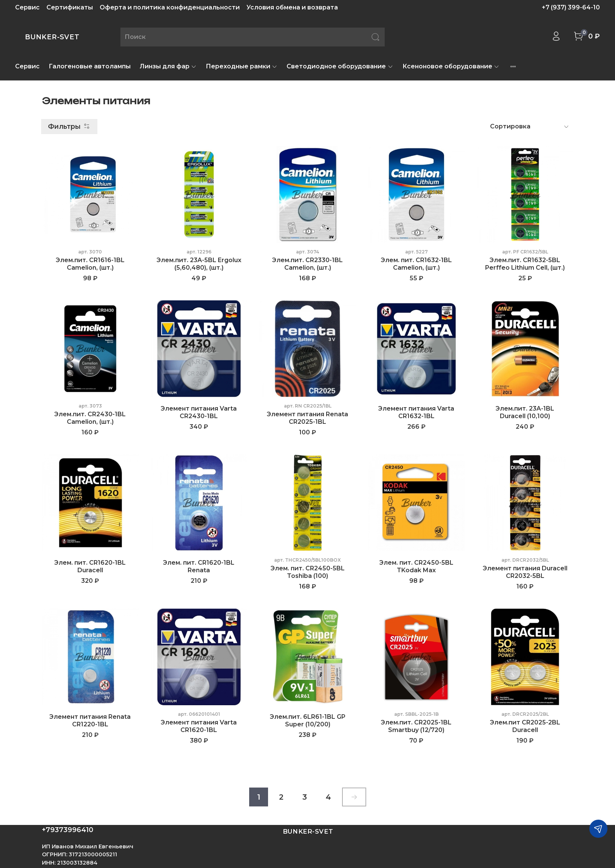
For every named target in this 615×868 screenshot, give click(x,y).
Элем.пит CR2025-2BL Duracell (525, 726)
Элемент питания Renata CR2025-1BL (307, 418)
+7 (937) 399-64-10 (571, 7)
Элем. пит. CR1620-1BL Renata (199, 566)
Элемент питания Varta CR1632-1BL (416, 412)
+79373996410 (68, 830)
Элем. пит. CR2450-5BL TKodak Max (416, 566)
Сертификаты (70, 7)
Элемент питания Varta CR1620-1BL (199, 726)
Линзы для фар (168, 66)
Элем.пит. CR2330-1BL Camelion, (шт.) (307, 264)
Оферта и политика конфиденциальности (170, 7)
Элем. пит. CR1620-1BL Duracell (90, 566)
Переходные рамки (242, 66)
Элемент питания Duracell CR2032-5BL (525, 572)
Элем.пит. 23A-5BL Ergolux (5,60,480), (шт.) (199, 264)
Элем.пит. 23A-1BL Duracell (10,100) (525, 412)
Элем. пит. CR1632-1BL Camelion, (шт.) (416, 264)
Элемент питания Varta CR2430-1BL (199, 412)
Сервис (27, 7)
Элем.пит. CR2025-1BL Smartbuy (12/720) (416, 726)
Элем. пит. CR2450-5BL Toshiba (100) (308, 572)
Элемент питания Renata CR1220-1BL (90, 721)
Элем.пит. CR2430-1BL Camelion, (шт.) (90, 418)
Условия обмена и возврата (292, 7)
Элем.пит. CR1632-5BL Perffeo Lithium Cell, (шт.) (525, 264)
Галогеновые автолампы (90, 66)
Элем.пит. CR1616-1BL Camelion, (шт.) (90, 264)
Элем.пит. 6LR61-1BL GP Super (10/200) (308, 721)
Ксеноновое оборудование (451, 66)
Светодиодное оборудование (340, 66)
